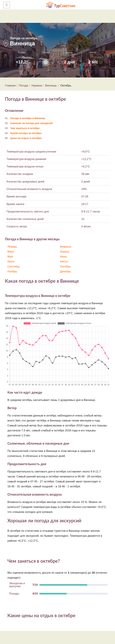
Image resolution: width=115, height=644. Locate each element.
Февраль (66, 247)
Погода (23, 86)
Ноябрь (12, 271)
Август (64, 262)
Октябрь (66, 267)
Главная (10, 86)
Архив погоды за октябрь (26, 133)
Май (10, 257)
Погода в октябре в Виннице (28, 118)
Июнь (64, 257)
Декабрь (66, 271)
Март (11, 252)
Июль (11, 262)
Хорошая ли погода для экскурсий (31, 123)
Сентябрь (14, 267)
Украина (37, 86)
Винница (51, 86)
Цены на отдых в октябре (26, 138)
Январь (12, 247)
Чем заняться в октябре (25, 128)
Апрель (65, 252)
